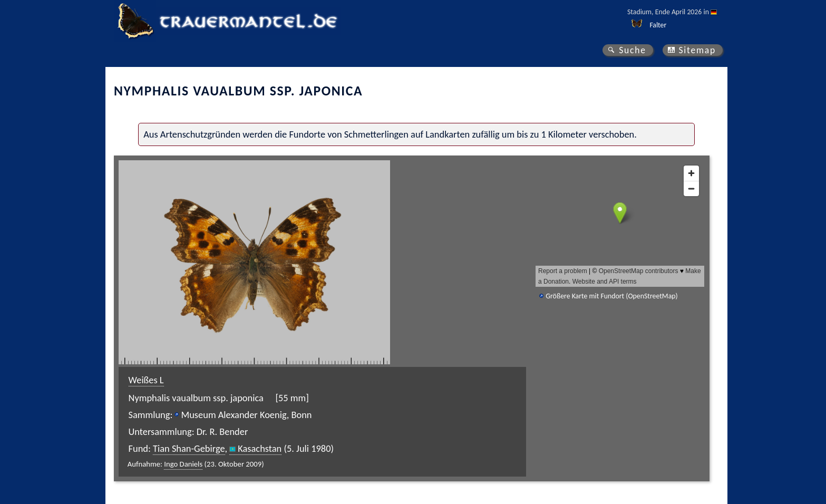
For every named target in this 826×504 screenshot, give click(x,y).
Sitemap (697, 50)
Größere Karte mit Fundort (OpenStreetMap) (611, 296)
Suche (633, 50)
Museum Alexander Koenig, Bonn (246, 415)
